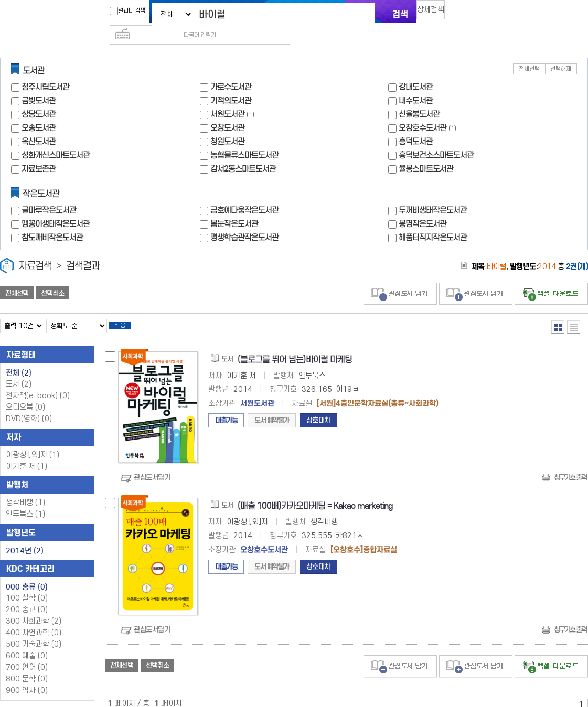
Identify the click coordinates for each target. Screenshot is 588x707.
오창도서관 (227, 111)
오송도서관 (39, 111)
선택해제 (561, 52)
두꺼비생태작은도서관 (433, 193)
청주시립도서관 (45, 70)
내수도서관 (416, 84)
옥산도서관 (39, 125)
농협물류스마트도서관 (244, 138)
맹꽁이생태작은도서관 (56, 207)
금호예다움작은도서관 (244, 193)
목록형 (574, 310)
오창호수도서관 (423, 111)
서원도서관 (227, 97)
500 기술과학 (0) (34, 631)
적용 (128, 310)
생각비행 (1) (25, 489)
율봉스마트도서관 (426, 152)
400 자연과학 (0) (34, 619)
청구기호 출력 (570, 464)
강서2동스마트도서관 (243, 152)
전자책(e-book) (38, 382)
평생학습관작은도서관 (244, 221)
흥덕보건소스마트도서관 (436, 138)
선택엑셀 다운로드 (551, 277)
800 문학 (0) (27, 665)
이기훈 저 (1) (26, 453)
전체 (19, 359)
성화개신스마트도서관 (56, 138)
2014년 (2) (25, 537)
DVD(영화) (29, 405)
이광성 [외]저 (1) (33, 441)
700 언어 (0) (27, 654)
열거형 (558, 310)
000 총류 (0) (27, 573)
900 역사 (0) (27, 677)
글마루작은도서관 (49, 193)
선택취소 (52, 276)
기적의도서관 (231, 84)
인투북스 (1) (25, 501)
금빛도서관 (39, 84)
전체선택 (529, 52)
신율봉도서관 (419, 97)
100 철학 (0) (27, 585)
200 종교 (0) (27, 596)
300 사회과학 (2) (34, 608)
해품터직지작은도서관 (433, 221)
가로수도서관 (231, 70)
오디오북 (25, 394)
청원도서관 (227, 125)
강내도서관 (416, 70)
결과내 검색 (122, 11)
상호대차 (318, 407)
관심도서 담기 (400, 277)
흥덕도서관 (416, 125)
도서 (19, 371)
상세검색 (435, 13)
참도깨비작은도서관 (52, 221)
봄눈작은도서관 (234, 207)
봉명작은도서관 (423, 207)
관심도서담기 (152, 464)
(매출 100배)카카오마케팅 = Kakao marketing (315, 492)
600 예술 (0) (27, 642)
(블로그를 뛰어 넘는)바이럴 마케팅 (295, 346)
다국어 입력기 (471, 14)
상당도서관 (39, 97)
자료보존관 (39, 152)
